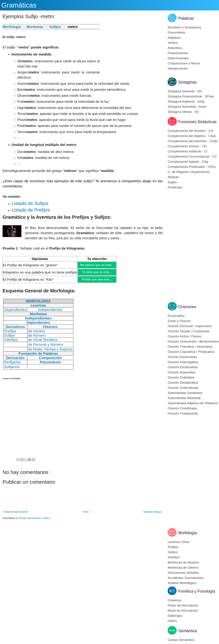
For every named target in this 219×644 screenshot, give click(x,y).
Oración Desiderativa (183, 383)
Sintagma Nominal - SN (185, 91)
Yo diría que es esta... (97, 272)
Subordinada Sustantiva (185, 393)
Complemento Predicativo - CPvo (192, 167)
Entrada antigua (153, 512)
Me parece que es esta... (97, 265)
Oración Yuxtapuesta (183, 413)
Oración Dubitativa (181, 377)
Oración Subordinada (183, 388)
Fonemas (174, 600)
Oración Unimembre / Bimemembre (193, 341)
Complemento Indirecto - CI (188, 151)
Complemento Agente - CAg (188, 162)
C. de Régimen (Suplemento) (189, 172)
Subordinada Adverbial (184, 398)
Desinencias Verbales (183, 573)
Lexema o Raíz (179, 542)
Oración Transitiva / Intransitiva (190, 347)
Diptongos (175, 616)
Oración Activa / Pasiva (184, 336)
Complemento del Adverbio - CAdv (193, 141)
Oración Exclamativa (183, 367)
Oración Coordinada (182, 408)
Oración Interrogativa (183, 362)
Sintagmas (188, 82)
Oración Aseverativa (182, 357)
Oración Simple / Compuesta (188, 331)
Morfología (188, 533)
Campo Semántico (181, 640)
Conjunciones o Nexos (184, 63)
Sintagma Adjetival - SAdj (186, 101)
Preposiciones (178, 53)
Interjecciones (178, 68)
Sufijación (12, 367)
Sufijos (55, 27)
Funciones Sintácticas (197, 122)
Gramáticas (19, 5)
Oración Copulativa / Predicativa (191, 352)
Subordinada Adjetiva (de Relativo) (193, 403)
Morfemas (35, 27)
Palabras (186, 18)
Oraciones (187, 307)
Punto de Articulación (183, 605)
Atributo (173, 177)
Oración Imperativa (181, 372)
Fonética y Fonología (197, 591)
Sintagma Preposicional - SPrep (191, 96)
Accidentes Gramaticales (186, 578)
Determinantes (178, 58)
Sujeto (172, 182)
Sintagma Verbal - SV (183, 112)
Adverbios (175, 48)
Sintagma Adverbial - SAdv (187, 107)
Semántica (188, 631)
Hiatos (172, 621)
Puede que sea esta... (97, 279)
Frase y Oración (179, 321)
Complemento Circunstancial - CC (192, 156)
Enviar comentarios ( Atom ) (35, 518)
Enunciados (176, 316)
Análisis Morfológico (182, 583)
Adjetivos (174, 38)
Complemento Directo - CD (187, 146)
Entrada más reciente (16, 512)
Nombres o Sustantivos (184, 27)
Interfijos (174, 557)
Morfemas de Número (183, 562)
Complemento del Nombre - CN (190, 131)
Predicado (175, 187)
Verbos (173, 43)
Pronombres (177, 32)
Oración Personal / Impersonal (190, 326)
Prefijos (173, 547)
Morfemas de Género (183, 568)
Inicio (86, 512)
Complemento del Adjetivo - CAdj (192, 136)
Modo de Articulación (183, 611)
